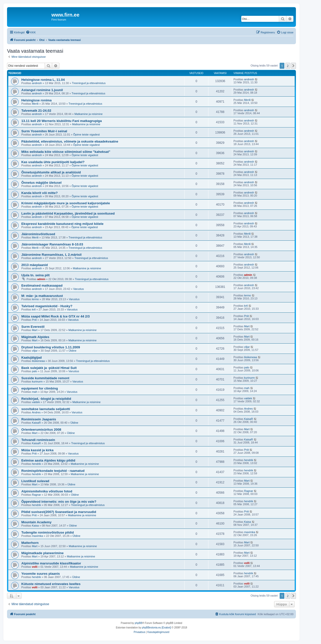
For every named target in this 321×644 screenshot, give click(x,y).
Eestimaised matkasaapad (42, 285)
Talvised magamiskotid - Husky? (47, 306)
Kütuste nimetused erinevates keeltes (51, 584)
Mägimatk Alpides (35, 337)
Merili (35, 104)
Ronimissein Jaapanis (39, 419)
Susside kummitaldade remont (45, 378)
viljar (35, 351)
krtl (34, 309)
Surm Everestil (33, 327)
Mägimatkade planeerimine (43, 553)
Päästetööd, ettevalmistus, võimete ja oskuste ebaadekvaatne (70, 141)
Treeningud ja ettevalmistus (89, 83)
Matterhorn (30, 543)
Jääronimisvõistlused (38, 234)
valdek (36, 402)
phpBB (138, 623)
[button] (293, 66)
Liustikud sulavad (35, 481)
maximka (37, 536)
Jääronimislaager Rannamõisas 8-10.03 (52, 244)
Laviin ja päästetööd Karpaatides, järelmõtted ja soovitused (68, 213)
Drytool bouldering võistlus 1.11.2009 (51, 347)
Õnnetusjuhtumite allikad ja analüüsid (51, 172)
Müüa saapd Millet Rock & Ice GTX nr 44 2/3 (56, 316)
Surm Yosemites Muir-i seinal (44, 131)
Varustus (79, 289)
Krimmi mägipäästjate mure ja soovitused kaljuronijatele (66, 203)
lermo (35, 299)
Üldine (72, 351)
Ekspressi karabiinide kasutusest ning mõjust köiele (62, 224)
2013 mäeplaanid (35, 265)
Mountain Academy (36, 522)
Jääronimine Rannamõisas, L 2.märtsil (51, 255)
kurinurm (37, 381)
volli (35, 567)
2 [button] (288, 66)
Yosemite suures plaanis (41, 574)
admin (41, 279)
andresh (37, 83)
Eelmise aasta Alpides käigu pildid (48, 460)
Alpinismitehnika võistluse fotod (47, 491)
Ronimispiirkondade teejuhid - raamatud (53, 471)
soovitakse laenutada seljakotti (46, 409)
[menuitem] (31, 32)
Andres (36, 412)
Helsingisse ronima (36, 100)
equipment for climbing (40, 388)
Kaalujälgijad (31, 358)
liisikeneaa (38, 361)
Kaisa (35, 526)
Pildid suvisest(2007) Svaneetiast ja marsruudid (59, 512)
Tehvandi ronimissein (38, 440)
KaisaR (36, 423)
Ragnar (36, 495)
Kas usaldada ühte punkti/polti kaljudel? (53, 162)
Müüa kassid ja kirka (37, 450)
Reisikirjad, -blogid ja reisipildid (46, 399)
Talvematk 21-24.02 (36, 111)
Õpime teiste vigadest (87, 135)
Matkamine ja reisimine (89, 114)
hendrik (36, 464)
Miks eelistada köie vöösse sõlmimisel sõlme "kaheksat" (66, 152)
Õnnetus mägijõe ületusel (41, 183)
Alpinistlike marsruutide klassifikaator (51, 563)
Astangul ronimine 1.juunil (42, 90)
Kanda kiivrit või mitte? (39, 193)
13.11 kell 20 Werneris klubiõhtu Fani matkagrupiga (62, 121)
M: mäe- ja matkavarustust (42, 296)
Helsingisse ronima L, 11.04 (43, 80)
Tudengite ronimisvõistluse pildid (48, 532)
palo (34, 371)
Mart (35, 330)
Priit (34, 320)
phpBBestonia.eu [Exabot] (156, 628)
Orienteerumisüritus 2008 (41, 430)
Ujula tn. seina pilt (35, 275)
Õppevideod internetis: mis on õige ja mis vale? (59, 502)
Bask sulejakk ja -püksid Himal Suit (49, 368)
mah (34, 392)
